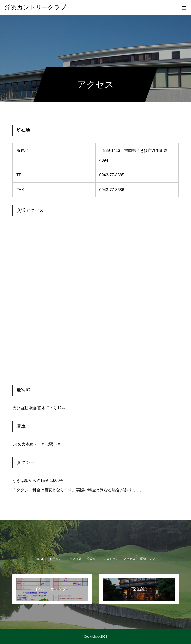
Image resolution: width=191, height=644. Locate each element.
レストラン (111, 559)
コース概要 (74, 559)
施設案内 (93, 559)
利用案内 (56, 559)
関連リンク (148, 559)
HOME (40, 559)
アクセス (129, 559)
